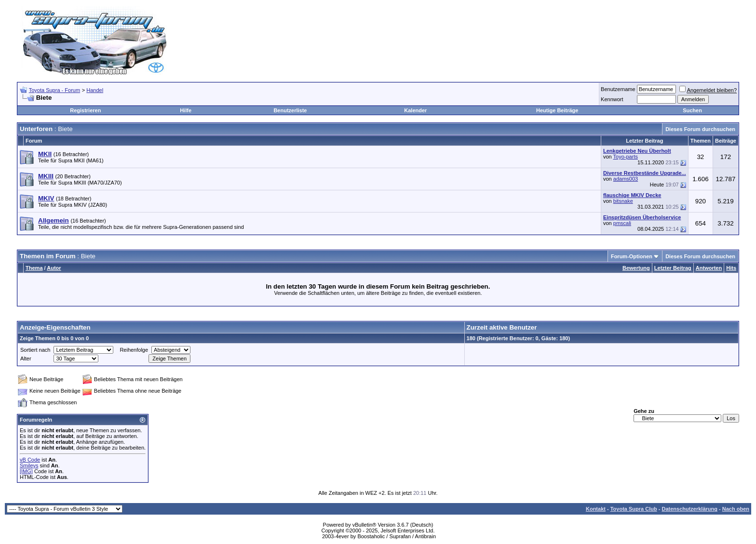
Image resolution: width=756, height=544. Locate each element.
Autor (54, 268)
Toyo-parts (626, 157)
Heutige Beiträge (557, 110)
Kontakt (596, 509)
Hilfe (186, 110)
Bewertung (636, 268)
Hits (731, 268)
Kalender (415, 110)
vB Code (30, 460)
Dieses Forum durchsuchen (700, 129)
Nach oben (736, 509)
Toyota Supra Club (634, 509)
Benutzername (618, 89)
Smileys (29, 465)
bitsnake (623, 201)
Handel (95, 90)
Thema (34, 268)
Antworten (709, 268)
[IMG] (26, 471)
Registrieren (85, 110)
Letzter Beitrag (673, 268)
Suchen (692, 110)
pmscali (622, 223)
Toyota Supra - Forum (54, 90)
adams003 (626, 179)
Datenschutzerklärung (689, 509)
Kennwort (612, 99)
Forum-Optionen (632, 256)
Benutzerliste (290, 110)
